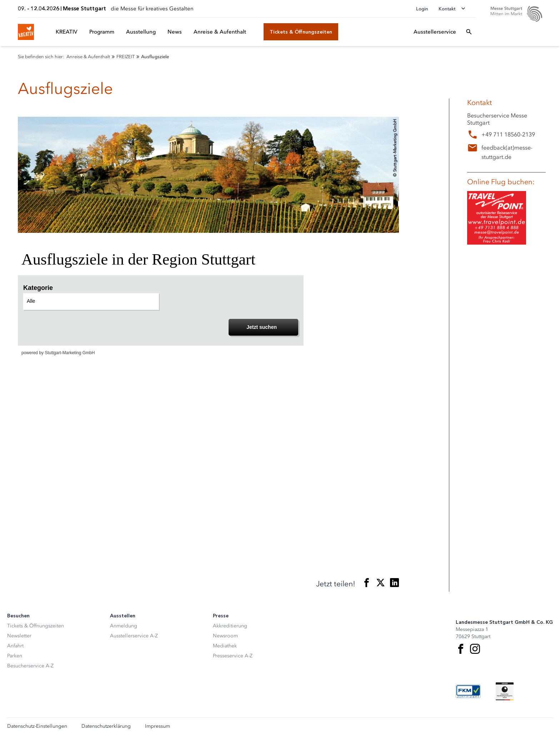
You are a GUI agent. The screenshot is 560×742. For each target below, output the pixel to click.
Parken (15, 656)
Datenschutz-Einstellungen (37, 726)
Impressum (157, 726)
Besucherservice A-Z (30, 666)
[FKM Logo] (468, 691)
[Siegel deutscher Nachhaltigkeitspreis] (505, 691)
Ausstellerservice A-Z (134, 636)
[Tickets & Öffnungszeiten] (301, 32)
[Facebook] (461, 649)
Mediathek (225, 646)
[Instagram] (475, 649)
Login (422, 9)
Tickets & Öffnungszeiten (36, 626)
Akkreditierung (230, 626)
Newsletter (19, 636)
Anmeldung (124, 626)
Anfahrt (15, 646)
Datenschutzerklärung (106, 726)
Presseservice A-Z (233, 656)
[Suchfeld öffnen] (469, 32)
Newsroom (225, 636)
